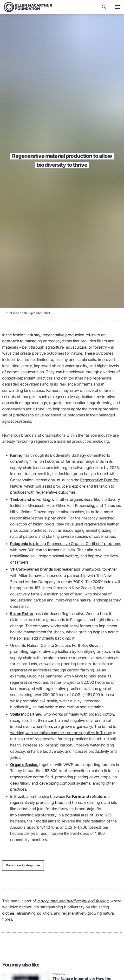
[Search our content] (104, 7)
